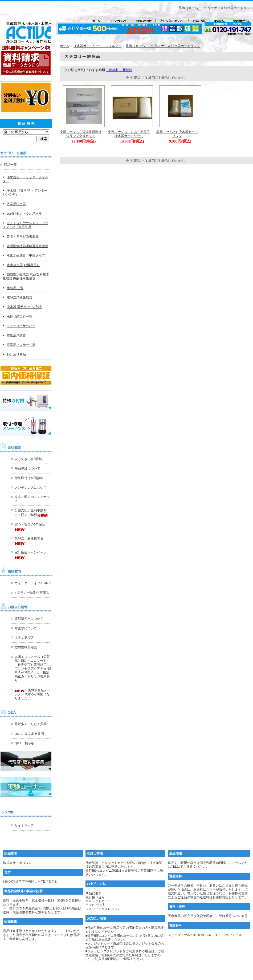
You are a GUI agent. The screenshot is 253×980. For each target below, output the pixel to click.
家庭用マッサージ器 (21, 345)
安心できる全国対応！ (31, 459)
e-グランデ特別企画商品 (32, 593)
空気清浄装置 (16, 335)
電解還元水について (29, 619)
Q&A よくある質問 (29, 734)
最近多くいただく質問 (31, 724)
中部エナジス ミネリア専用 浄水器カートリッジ (130, 134)
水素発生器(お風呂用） (23, 265)
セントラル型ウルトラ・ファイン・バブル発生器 (25, 225)
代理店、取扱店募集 (29, 539)
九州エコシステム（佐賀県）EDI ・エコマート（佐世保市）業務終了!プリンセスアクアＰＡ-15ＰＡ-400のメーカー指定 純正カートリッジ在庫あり (33, 669)
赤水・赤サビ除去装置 (23, 236)
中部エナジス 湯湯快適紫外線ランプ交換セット (81, 134)
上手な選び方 (24, 638)
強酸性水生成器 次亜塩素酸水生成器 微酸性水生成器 (26, 276)
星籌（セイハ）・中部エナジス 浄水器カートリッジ (163, 46)
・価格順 (112, 70)
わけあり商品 (16, 354)
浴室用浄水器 (16, 204)
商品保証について (27, 468)
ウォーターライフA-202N (33, 583)
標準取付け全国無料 (29, 478)
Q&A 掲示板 (25, 743)
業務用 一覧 (15, 288)
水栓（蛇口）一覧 (19, 317)
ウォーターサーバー (21, 326)
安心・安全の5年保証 (30, 524)
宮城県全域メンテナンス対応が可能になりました (32, 694)
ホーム (64, 46)
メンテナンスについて (31, 488)
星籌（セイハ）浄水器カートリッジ (177, 134)
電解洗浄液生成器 (19, 297)
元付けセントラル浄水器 (24, 214)
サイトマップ (24, 825)
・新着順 (126, 70)
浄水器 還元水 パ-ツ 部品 (24, 307)
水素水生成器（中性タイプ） (27, 255)
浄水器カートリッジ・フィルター (97, 46)
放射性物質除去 (26, 647)
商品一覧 (10, 165)
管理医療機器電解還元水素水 (27, 246)
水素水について (26, 628)
